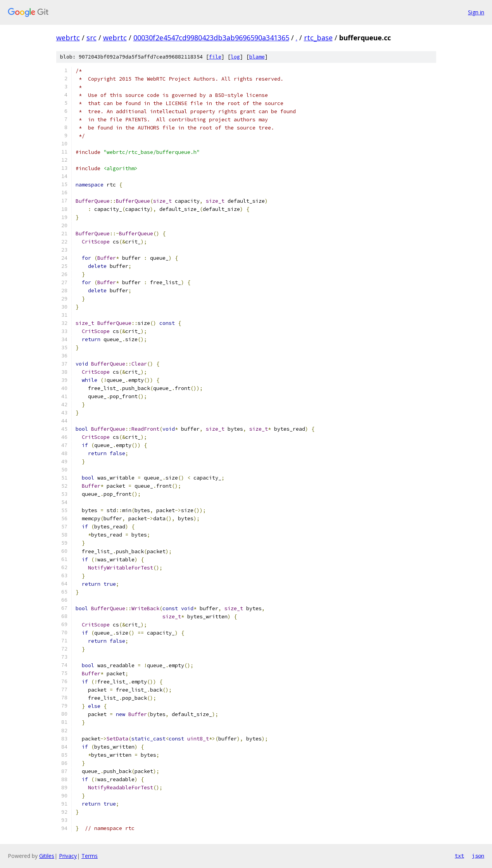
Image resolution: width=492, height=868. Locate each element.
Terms (90, 856)
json (478, 856)
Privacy (68, 856)
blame (257, 57)
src (91, 38)
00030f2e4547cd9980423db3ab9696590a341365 (211, 38)
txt (459, 856)
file (215, 57)
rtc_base (318, 38)
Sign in (476, 12)
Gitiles (47, 856)
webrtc (68, 38)
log (235, 57)
